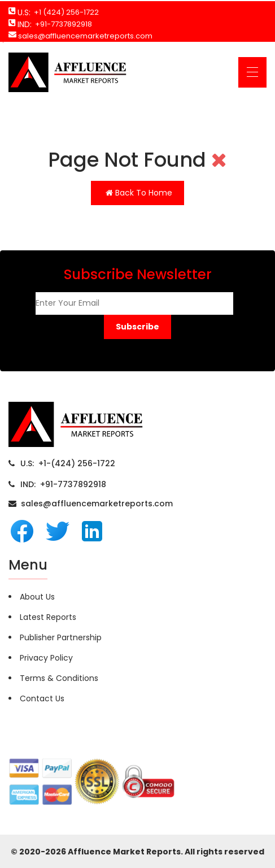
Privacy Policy (46, 658)
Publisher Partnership (61, 637)
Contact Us (42, 698)
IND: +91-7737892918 (63, 484)
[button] (137, 327)
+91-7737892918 (62, 24)
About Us (37, 597)
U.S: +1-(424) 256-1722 (68, 463)
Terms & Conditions (59, 678)
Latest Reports (48, 617)
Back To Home (139, 193)
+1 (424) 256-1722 (65, 12)
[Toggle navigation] (252, 72)
